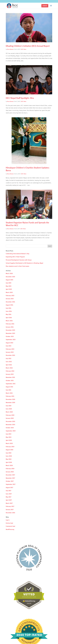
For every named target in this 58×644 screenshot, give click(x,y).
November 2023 (10, 333)
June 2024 (9, 311)
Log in (8, 520)
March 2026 (9, 273)
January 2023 (10, 352)
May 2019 (9, 437)
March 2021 (9, 393)
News (25, 49)
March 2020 (9, 412)
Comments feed (10, 526)
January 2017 (10, 510)
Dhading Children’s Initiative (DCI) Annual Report (28, 46)
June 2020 (9, 409)
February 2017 (10, 506)
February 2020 (10, 415)
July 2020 (9, 406)
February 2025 (10, 296)
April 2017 (9, 500)
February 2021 (10, 396)
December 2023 (10, 330)
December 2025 (10, 277)
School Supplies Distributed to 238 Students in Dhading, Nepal (24, 263)
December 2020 (10, 399)
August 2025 (9, 280)
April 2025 (9, 289)
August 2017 (9, 488)
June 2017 (9, 494)
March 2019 (9, 443)
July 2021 (8, 390)
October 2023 (10, 336)
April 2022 (9, 365)
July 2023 (9, 346)
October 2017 (10, 481)
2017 (22, 49)
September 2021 (11, 384)
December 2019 (10, 421)
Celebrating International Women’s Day (18, 254)
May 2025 (9, 286)
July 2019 (9, 434)
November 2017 (10, 478)
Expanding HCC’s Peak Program (15, 257)
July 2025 (9, 283)
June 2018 (9, 456)
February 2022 (10, 371)
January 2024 (10, 327)
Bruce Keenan (10, 49)
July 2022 (8, 358)
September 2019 (11, 431)
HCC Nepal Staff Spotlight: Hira (20, 98)
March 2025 (9, 292)
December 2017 (10, 475)
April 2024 (9, 318)
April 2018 (9, 462)
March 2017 (9, 503)
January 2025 (10, 299)
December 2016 (10, 513)
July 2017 (8, 491)
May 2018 (9, 459)
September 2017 (11, 484)
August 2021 (9, 387)
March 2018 (9, 465)
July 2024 (9, 308)
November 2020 (10, 403)
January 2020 (10, 418)
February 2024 (10, 324)
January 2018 (10, 472)
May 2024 (9, 314)
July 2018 (9, 453)
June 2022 (9, 362)
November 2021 (10, 377)
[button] (45, 6)
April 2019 (9, 440)
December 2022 (10, 355)
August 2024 (9, 305)
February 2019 (10, 447)
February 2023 (10, 349)
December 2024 (10, 302)
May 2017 (9, 497)
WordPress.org (10, 529)
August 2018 (9, 450)
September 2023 (11, 340)
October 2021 (10, 381)
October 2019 (10, 428)
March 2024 (9, 321)
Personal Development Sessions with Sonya (19, 260)
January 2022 (10, 374)
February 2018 (10, 469)
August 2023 (9, 343)
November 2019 (10, 425)
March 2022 (9, 368)
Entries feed (9, 523)
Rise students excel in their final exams (17, 266)
